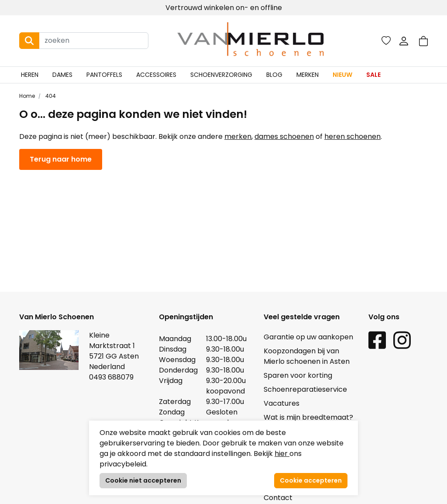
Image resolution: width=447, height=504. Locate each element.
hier (282, 454)
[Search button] (29, 41)
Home (27, 96)
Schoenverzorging (221, 75)
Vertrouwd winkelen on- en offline (224, 8)
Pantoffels (104, 75)
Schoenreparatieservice (305, 389)
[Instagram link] (402, 340)
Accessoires (156, 75)
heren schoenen (352, 136)
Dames (62, 75)
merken (238, 136)
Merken (308, 75)
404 (50, 96)
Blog (274, 75)
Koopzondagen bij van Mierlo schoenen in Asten (307, 356)
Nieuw (342, 75)
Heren (30, 75)
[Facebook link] (377, 340)
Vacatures (282, 403)
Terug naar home (61, 159)
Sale (373, 75)
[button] (423, 41)
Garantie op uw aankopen (308, 337)
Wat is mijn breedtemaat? (308, 417)
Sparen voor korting (298, 375)
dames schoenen (284, 136)
